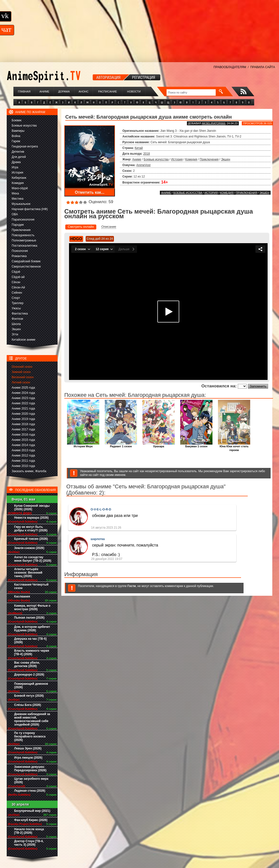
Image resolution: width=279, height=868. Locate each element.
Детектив (18, 152)
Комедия (18, 183)
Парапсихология (23, 220)
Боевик (17, 120)
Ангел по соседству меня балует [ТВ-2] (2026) (33, 559)
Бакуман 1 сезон (196, 445)
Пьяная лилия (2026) (29, 618)
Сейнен (17, 293)
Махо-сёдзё (20, 188)
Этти (15, 334)
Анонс (84, 91)
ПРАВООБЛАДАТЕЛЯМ (230, 67)
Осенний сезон (22, 367)
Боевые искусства (24, 126)
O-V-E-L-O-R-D (101, 509)
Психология (20, 251)
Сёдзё (16, 272)
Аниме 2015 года (23, 440)
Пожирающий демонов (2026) (31, 685)
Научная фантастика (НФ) (30, 209)
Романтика (19, 256)
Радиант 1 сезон (121, 445)
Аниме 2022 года (23, 403)
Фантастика (20, 314)
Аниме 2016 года (23, 435)
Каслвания (22, 596)
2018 (147, 154)
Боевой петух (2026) (29, 696)
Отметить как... (90, 192)
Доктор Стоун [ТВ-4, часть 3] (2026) (29, 843)
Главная (24, 91)
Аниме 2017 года (23, 429)
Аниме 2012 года (23, 456)
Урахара (159, 445)
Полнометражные (24, 240)
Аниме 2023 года (23, 398)
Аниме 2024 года (23, 393)
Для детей (19, 157)
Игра (15, 167)
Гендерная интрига (25, 146)
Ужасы (16, 308)
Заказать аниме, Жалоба (29, 471)
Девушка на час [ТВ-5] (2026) (30, 640)
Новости (134, 91)
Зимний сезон (21, 372)
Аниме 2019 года (23, 419)
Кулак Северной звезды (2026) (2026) (32, 507)
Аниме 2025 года (23, 388)
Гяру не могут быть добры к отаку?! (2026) (31, 529)
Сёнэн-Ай (18, 287)
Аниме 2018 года (23, 424)
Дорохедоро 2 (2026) (29, 675)
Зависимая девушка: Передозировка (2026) (30, 769)
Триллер (17, 303)
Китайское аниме (23, 340)
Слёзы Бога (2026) (28, 705)
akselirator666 (213, 123)
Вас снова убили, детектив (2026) (27, 664)
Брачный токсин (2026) (31, 539)
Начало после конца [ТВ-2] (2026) (29, 831)
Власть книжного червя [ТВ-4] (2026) (32, 652)
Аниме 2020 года (23, 414)
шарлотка (98, 539)
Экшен (16, 329)
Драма (16, 162)
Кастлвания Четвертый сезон (31, 586)
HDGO (76, 239)
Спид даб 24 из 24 (100, 239)
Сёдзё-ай (18, 277)
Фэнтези (17, 319)
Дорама (64, 91)
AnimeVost (143, 165)
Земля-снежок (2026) (29, 548)
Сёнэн (16, 282)
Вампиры (18, 131)
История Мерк (83, 445)
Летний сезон (21, 382)
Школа (16, 324)
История (17, 173)
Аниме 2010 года (23, 466)
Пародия (18, 225)
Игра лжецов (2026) (28, 758)
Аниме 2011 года (23, 461)
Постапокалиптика (24, 246)
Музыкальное (21, 204)
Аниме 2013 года (23, 450)
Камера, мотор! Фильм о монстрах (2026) (32, 607)
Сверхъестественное (26, 267)
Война (16, 136)
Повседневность (23, 235)
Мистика (17, 199)
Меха (15, 193)
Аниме (44, 91)
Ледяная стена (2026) (30, 791)
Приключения (21, 230)
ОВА (15, 214)
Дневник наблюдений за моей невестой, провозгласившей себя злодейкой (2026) (32, 719)
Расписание (108, 91)
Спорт (16, 298)
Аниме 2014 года (23, 445)
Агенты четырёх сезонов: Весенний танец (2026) (28, 573)
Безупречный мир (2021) (32, 811)
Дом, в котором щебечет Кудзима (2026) (32, 629)
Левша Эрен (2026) (28, 748)
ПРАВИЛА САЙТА (263, 67)
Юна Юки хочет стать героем (234, 447)
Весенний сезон (23, 377)
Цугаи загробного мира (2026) (31, 780)
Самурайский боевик (26, 261)
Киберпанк (19, 178)
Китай (139, 148)
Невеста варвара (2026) (31, 518)
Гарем (16, 141)
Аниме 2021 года (23, 409)
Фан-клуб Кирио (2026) (31, 820)
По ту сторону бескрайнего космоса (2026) (30, 736)
